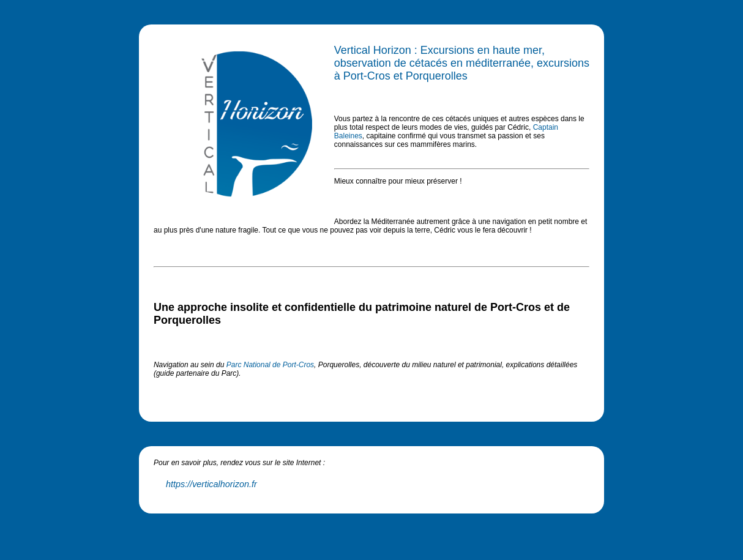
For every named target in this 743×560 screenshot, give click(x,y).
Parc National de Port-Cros (270, 365)
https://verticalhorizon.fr (211, 484)
